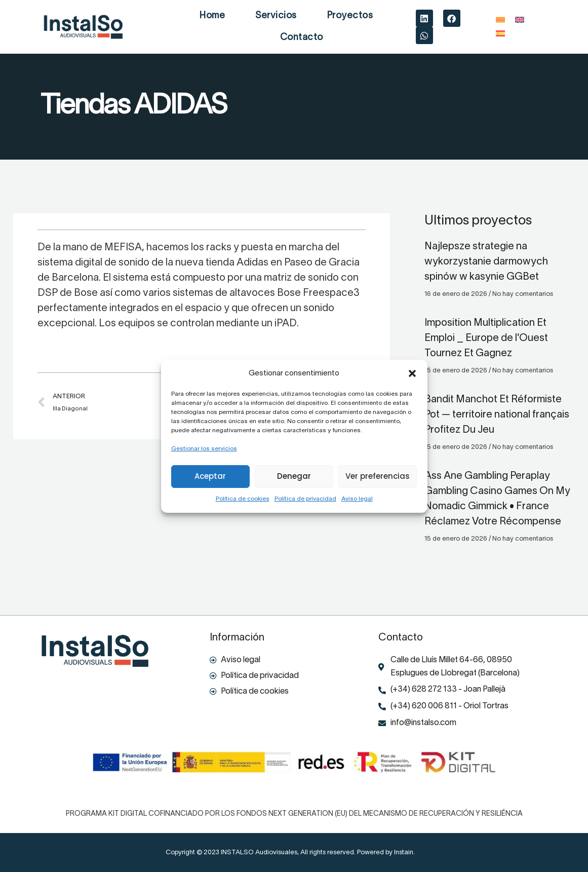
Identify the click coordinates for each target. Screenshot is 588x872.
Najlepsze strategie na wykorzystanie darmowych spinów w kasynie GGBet (486, 262)
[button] (412, 373)
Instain (404, 853)
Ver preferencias (378, 476)
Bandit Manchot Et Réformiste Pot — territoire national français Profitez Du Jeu (497, 415)
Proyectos (350, 16)
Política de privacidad (305, 499)
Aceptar (210, 476)
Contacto (302, 38)
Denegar (294, 476)
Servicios (276, 16)
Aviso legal (357, 499)
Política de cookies (243, 499)
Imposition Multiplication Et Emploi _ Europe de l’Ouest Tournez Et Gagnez (486, 338)
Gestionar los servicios (204, 449)
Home (212, 16)
